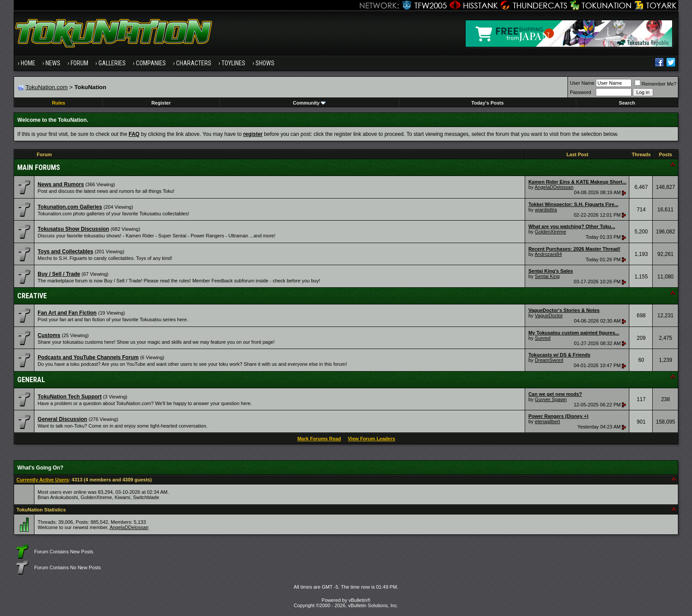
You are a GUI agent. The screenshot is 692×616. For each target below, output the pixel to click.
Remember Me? (656, 84)
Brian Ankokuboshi (58, 497)
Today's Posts (487, 103)
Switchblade (146, 497)
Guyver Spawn (551, 399)
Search (627, 103)
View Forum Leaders (371, 439)
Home (28, 63)
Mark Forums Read (319, 439)
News (53, 63)
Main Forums (39, 167)
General (31, 380)
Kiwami (122, 497)
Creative (32, 296)
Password (580, 92)
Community (310, 103)
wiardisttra (546, 210)
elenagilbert (547, 421)
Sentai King (547, 276)
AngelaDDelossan (554, 187)
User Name (582, 83)
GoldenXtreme (551, 232)
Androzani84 (548, 254)
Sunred (543, 338)
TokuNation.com (47, 87)
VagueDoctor (549, 316)
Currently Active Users (42, 480)
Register (161, 103)
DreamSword (549, 360)
